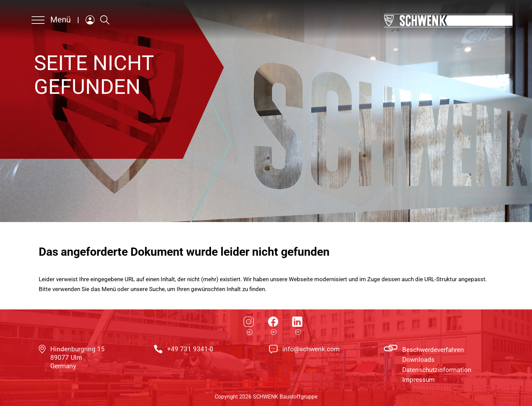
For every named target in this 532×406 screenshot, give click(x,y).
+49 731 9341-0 (190, 349)
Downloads (418, 360)
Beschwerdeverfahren (433, 350)
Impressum (419, 380)
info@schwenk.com (311, 349)
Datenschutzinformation (437, 370)
